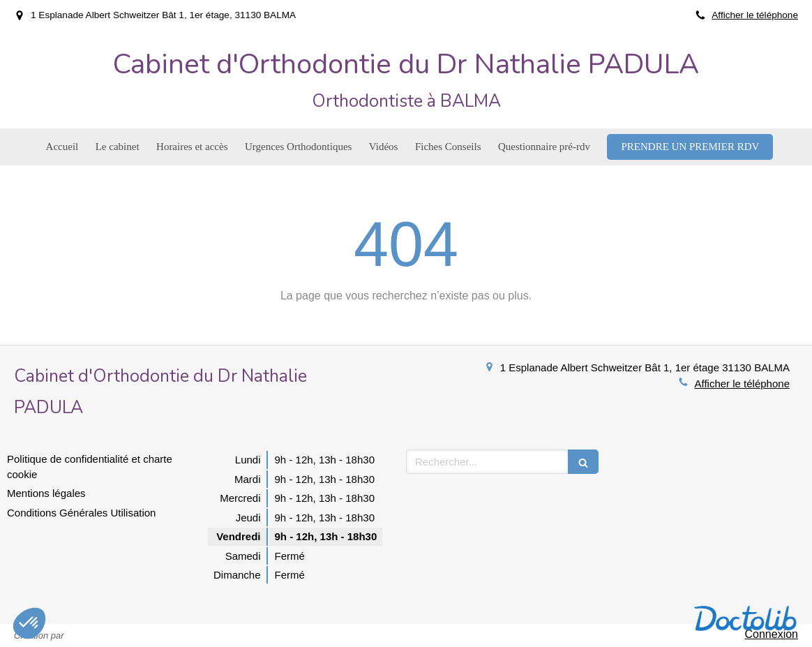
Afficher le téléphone (755, 15)
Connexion (772, 634)
